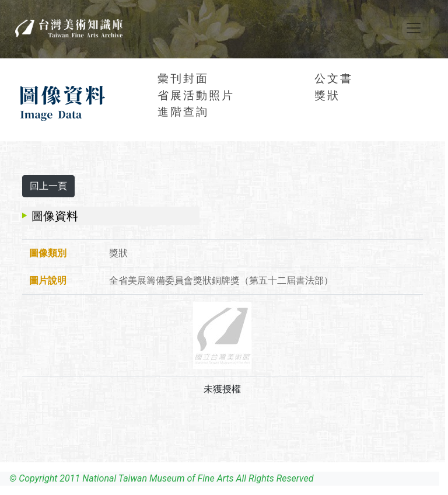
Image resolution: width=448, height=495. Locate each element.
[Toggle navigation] (414, 28)
